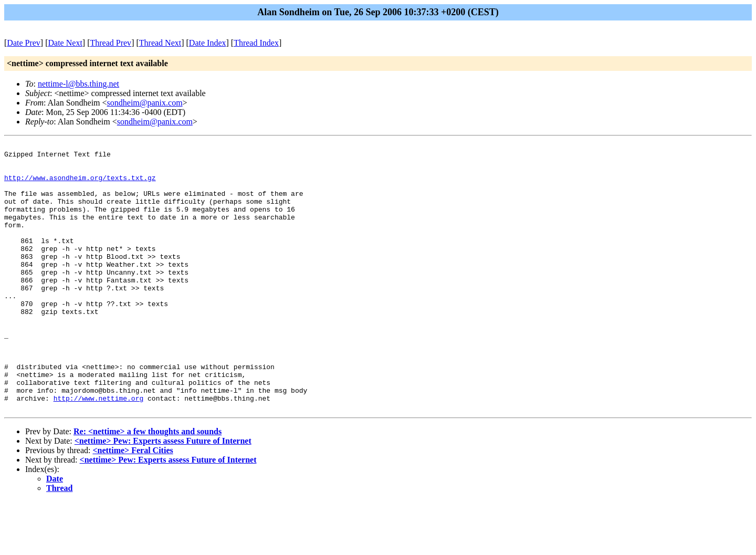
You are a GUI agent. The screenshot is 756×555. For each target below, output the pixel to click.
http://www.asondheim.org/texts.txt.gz (80, 185)
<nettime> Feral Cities (133, 504)
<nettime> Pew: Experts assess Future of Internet (163, 494)
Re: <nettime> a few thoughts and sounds (148, 485)
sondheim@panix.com (145, 103)
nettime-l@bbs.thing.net (78, 84)
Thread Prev (111, 43)
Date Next (65, 43)
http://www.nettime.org (99, 450)
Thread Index (256, 43)
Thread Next (160, 43)
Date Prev (24, 43)
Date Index (208, 43)
